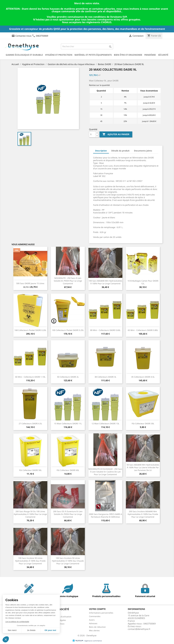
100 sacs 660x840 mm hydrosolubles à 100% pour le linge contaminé (105, 282)
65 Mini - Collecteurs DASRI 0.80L (143, 330)
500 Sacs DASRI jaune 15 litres (30, 283)
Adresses (93, 623)
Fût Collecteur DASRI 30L (143, 424)
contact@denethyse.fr (139, 629)
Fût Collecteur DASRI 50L (30, 470)
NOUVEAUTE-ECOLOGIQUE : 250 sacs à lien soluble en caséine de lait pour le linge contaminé (105, 472)
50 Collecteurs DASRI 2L (68, 377)
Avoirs (92, 620)
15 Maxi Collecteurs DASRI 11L (68, 424)
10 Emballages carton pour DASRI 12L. (143, 282)
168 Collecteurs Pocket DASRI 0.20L (30, 330)
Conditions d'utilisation (61, 617)
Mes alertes (94, 630)
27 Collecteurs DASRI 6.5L (30, 424)
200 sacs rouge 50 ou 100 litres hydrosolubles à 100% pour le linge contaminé (30, 514)
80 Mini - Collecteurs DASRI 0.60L (105, 330)
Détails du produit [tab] (120, 151)
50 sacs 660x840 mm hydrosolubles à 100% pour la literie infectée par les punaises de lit (143, 467)
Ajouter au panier (116, 134)
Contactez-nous (23, 36)
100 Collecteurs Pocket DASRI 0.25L (68, 330)
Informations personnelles (101, 613)
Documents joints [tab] (143, 151)
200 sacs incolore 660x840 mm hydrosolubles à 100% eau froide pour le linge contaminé (143, 514)
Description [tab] (101, 151)
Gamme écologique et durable (24, 55)
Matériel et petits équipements (93, 55)
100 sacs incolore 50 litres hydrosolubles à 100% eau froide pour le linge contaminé (30, 561)
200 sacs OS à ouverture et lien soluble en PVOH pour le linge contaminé (68, 514)
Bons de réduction (97, 627)
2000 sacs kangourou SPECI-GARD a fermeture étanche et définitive (105, 515)
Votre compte (97, 609)
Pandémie (150, 55)
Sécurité (163, 55)
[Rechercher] (87, 46)
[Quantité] (92, 134)
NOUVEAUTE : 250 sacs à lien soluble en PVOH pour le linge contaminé (68, 281)
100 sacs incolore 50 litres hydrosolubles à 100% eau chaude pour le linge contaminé (68, 561)
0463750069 (42, 36)
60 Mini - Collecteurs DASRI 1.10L (30, 377)
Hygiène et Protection (59, 55)
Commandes (95, 616)
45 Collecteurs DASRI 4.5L (143, 377)
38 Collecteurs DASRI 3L (105, 377)
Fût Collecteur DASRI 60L (68, 470)
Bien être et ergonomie (128, 55)
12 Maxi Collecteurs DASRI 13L (105, 424)
